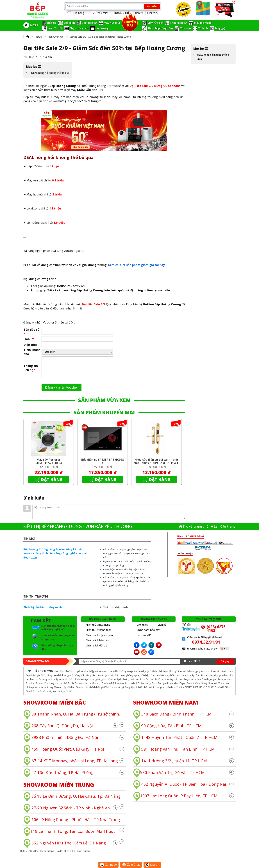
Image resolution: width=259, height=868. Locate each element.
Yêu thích (100, 13)
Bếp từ (52, 23)
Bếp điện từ (89, 23)
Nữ (199, 666)
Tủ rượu (185, 28)
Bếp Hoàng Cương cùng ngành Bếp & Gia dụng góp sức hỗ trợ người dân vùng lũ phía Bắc (127, 558)
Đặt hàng (52, 484)
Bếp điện (69, 23)
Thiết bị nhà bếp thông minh (43, 611)
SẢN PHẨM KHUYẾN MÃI (104, 417)
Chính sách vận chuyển (99, 639)
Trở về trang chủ (196, 531)
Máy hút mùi (112, 23)
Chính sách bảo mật (149, 634)
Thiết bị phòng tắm (160, 28)
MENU (36, 25)
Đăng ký (225, 666)
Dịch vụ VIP (144, 639)
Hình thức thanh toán (99, 634)
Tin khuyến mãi (55, 37)
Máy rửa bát (155, 23)
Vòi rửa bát (55, 28)
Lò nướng (102, 28)
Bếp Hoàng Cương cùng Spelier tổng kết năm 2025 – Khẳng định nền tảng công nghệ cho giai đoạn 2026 (55, 558)
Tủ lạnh (203, 28)
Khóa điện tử (178, 23)
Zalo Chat (131, 865)
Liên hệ (162, 629)
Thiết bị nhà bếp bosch (115, 612)
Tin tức (38, 37)
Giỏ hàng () (78, 13)
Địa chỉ (152, 865)
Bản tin (139, 13)
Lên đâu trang (225, 531)
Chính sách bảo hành (98, 644)
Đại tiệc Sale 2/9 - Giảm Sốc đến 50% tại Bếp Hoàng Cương (100, 37)
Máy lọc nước (203, 23)
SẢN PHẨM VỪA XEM (104, 404)
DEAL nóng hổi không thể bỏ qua (50, 73)
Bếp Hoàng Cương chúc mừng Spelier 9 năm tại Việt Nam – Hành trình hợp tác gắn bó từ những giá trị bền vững (127, 586)
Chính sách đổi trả (97, 650)
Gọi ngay (108, 865)
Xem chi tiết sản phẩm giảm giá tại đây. (137, 265)
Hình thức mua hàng (98, 629)
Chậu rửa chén (79, 28)
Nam (189, 666)
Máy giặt (221, 28)
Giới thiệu (153, 13)
